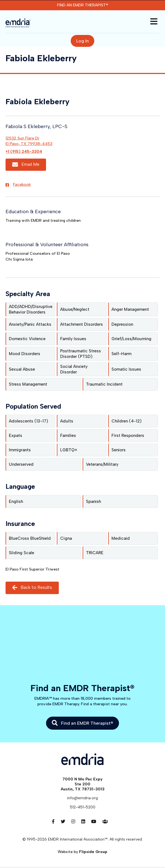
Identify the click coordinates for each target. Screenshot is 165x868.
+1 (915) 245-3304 (24, 152)
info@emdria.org (82, 798)
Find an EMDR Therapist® (83, 5)
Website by (82, 852)
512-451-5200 (83, 807)
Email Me (26, 165)
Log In (82, 41)
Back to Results (32, 588)
